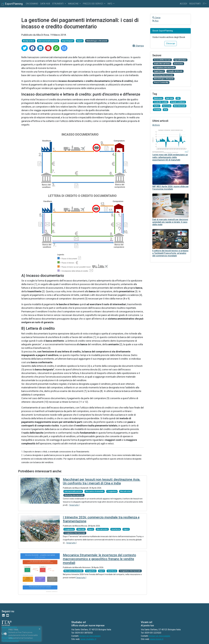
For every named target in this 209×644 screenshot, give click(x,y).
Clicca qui (171, 43)
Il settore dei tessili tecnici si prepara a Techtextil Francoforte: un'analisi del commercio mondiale (170, 253)
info (110, 4)
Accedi (183, 4)
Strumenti (58, 4)
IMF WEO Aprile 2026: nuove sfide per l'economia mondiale (170, 188)
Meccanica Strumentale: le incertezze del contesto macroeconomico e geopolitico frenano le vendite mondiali (100, 559)
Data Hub (45, 4)
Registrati (195, 4)
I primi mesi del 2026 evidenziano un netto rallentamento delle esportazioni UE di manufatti (170, 157)
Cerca (156, 18)
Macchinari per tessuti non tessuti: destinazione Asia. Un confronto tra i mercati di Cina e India (102, 481)
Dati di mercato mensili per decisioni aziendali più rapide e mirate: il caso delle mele (170, 222)
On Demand (32, 4)
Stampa (138, 46)
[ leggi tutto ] (74, 505)
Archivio (156, 125)
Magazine (74, 4)
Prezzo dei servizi (93, 4)
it (204, 4)
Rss (155, 21)
